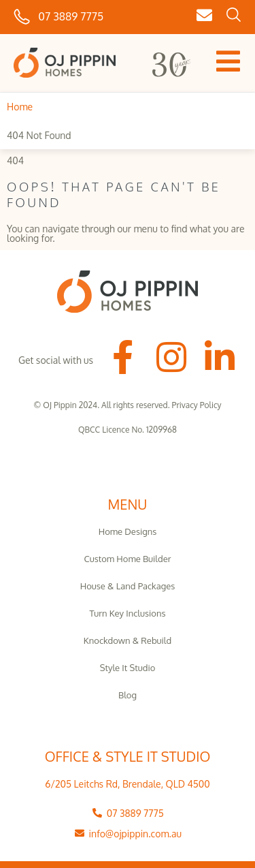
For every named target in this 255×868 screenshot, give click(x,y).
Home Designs (128, 531)
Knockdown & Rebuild (128, 640)
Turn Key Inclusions (128, 613)
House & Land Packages (128, 586)
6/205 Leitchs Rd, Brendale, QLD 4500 (128, 784)
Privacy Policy (197, 405)
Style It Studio (128, 668)
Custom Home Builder (128, 559)
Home (20, 107)
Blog (128, 695)
